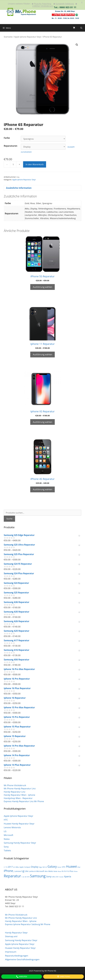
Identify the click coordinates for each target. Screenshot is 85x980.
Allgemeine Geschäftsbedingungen (22, 959)
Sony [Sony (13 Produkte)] (49, 876)
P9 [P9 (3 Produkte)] (65, 871)
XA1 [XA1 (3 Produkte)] (58, 877)
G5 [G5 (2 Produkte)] (46, 867)
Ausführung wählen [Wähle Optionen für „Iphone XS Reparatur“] (43, 422)
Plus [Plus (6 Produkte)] (71, 871)
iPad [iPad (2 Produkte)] (79, 867)
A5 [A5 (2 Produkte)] (14, 867)
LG (5, 831)
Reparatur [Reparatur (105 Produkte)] (12, 876)
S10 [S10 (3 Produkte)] (28, 877)
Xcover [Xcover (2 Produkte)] (61, 877)
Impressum (11, 952)
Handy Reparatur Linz (15, 791)
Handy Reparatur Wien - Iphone (19, 795)
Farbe (7, 138)
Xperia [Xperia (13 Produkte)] (68, 876)
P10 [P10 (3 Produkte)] (68, 871)
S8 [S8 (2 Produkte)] (26, 877)
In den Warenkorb (35, 164)
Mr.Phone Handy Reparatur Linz (20, 788)
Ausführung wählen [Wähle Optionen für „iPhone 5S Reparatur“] (43, 287)
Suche (9, 518)
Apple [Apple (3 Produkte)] (21, 867)
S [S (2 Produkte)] (22, 877)
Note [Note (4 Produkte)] (55, 871)
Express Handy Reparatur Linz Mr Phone (24, 801)
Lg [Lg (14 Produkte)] (23, 871)
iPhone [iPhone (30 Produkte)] (8, 871)
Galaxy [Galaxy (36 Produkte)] (52, 866)
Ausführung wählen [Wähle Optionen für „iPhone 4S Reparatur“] (43, 489)
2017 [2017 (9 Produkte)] (10, 867)
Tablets (7, 850)
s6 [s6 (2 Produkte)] (24, 877)
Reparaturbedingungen (17, 955)
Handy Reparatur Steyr (16, 932)
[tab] (43, 188)
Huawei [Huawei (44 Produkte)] (72, 866)
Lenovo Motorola (12, 827)
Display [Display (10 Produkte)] (35, 866)
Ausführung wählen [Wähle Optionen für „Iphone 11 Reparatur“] (43, 354)
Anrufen (22, 977)
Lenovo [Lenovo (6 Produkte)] (18, 871)
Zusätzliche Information (19, 188)
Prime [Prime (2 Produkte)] (76, 871)
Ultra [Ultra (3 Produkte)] (54, 877)
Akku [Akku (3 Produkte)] (17, 867)
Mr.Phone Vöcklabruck (15, 785)
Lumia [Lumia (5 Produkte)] (31, 871)
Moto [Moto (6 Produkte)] (51, 871)
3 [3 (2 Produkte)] (4, 867)
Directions (63, 977)
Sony (6, 846)
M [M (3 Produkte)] (35, 871)
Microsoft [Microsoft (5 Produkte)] (40, 871)
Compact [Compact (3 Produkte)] (27, 867)
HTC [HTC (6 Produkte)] (64, 867)
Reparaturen (11, 146)
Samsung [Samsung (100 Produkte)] (38, 876)
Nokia (7, 839)
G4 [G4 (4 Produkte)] (44, 867)
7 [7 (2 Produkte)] (6, 867)
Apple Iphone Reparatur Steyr (28, 37)
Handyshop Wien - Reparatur (18, 798)
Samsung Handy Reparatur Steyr (20, 843)
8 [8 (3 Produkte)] (7, 867)
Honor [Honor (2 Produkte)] (59, 867)
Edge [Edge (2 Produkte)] (40, 867)
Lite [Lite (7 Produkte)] (26, 871)
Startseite (8, 37)
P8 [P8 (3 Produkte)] (63, 871)
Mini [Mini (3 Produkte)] (46, 871)
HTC (6, 820)
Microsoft (8, 835)
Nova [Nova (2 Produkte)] (60, 871)
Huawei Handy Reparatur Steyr (19, 823)
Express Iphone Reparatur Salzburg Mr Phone (28, 924)
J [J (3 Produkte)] (14, 871)
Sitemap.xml (11, 936)
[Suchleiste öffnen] (81, 28)
